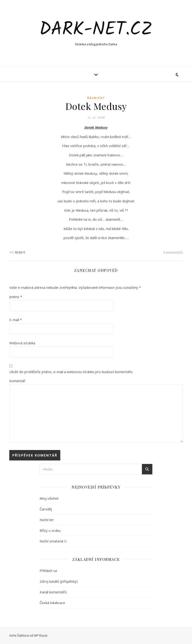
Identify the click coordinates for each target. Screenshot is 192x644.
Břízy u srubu (50, 530)
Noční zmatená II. (53, 541)
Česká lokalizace (52, 603)
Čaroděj (46, 509)
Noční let (47, 520)
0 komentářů (173, 252)
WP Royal (40, 635)
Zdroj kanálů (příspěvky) (59, 581)
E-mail (16, 320)
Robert (20, 252)
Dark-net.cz (96, 30)
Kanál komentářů (53, 592)
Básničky (96, 98)
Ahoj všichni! (49, 498)
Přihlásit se (48, 571)
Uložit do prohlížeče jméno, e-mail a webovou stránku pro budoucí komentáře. (71, 372)
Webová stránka (22, 343)
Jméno (16, 297)
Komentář (17, 381)
